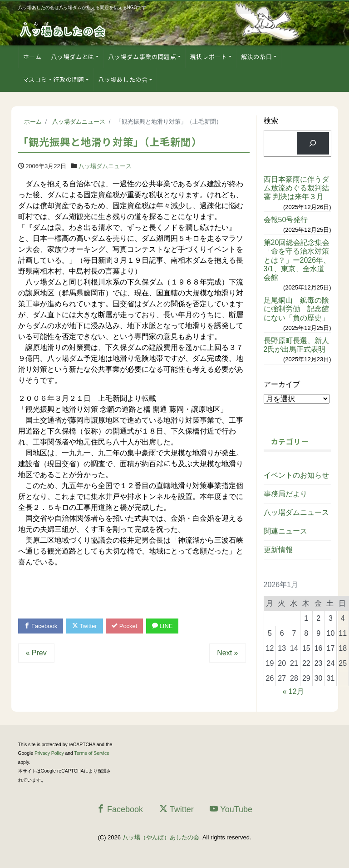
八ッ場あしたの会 (123, 79)
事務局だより (285, 494)
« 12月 (293, 691)
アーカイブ (282, 384)
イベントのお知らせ (296, 475)
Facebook (41, 626)
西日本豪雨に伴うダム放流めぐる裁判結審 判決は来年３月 (296, 188)
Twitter (85, 626)
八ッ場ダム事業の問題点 (142, 57)
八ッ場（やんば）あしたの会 (161, 837)
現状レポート (209, 57)
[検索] (313, 143)
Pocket (124, 626)
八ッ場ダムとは (73, 57)
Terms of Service (92, 753)
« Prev (36, 653)
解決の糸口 (256, 57)
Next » (227, 653)
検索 (271, 121)
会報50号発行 (286, 220)
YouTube (231, 809)
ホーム (32, 57)
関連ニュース (285, 531)
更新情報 (278, 550)
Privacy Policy (49, 753)
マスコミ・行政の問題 (54, 79)
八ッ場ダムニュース (105, 166)
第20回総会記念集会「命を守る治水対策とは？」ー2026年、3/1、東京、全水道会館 (297, 260)
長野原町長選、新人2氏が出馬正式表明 (296, 345)
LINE (162, 626)
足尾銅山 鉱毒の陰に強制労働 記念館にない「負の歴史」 (296, 309)
